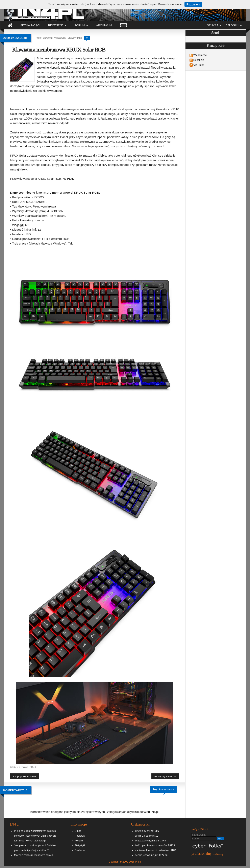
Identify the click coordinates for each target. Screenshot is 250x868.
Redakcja (80, 836)
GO (220, 839)
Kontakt (79, 841)
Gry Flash (199, 65)
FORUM (80, 25)
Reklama (80, 850)
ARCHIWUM (104, 25)
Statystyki (80, 845)
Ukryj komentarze (163, 789)
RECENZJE (56, 25)
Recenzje (199, 60)
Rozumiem (193, 4)
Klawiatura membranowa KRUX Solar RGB (59, 50)
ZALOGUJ (232, 25)
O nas (78, 831)
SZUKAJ (212, 25)
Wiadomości (200, 55)
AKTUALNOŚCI (30, 25)
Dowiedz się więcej (170, 4)
